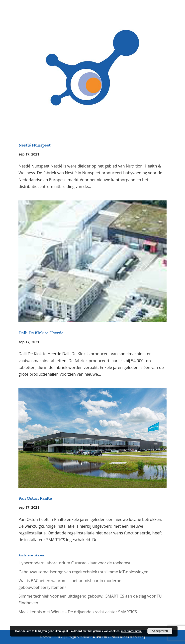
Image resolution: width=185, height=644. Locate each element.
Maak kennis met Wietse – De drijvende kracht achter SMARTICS (78, 612)
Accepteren (160, 631)
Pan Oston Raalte (35, 498)
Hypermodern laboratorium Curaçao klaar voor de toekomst (74, 563)
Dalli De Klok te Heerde (41, 333)
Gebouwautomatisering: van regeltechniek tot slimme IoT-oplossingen (83, 572)
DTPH (97, 637)
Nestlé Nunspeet (35, 145)
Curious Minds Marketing (127, 637)
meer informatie (131, 631)
